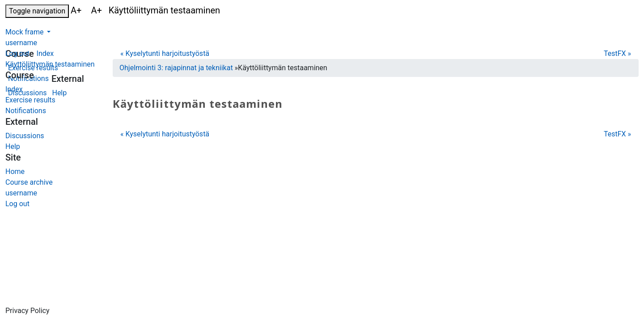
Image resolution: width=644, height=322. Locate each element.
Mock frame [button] (25, 32)
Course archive (29, 182)
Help (13, 146)
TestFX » (617, 53)
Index (14, 89)
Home (15, 172)
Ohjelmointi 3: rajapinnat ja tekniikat (176, 68)
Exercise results (30, 100)
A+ (77, 10)
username (21, 43)
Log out (17, 53)
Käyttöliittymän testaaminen (50, 64)
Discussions (25, 136)
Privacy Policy (28, 311)
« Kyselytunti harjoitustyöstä (165, 53)
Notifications (26, 111)
